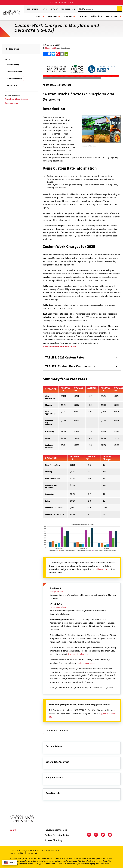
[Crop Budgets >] (46, 796)
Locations (83, 16)
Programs (68, 16)
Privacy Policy (33, 853)
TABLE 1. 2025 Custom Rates (65, 357)
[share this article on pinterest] (58, 54)
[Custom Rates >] (46, 749)
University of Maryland (62, 2)
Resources (53, 16)
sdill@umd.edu (102, 569)
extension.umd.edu (87, 663)
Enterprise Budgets (14, 78)
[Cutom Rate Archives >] (46, 765)
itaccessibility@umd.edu (79, 654)
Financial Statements (15, 71)
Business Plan (12, 85)
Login (13, 830)
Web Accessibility (17, 853)
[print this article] (66, 54)
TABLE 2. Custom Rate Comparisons (70, 366)
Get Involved (33, 9)
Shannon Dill (51, 48)
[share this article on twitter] (53, 54)
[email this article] (62, 54)
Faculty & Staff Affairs (56, 830)
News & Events (112, 16)
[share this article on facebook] (49, 54)
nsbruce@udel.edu (58, 607)
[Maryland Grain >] (46, 781)
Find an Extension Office (57, 835)
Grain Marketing (13, 65)
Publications (96, 16)
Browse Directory (53, 840)
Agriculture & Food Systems (16, 99)
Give (45, 9)
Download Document (58, 730)
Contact (54, 9)
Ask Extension (68, 9)
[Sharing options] (45, 54)
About (39, 16)
